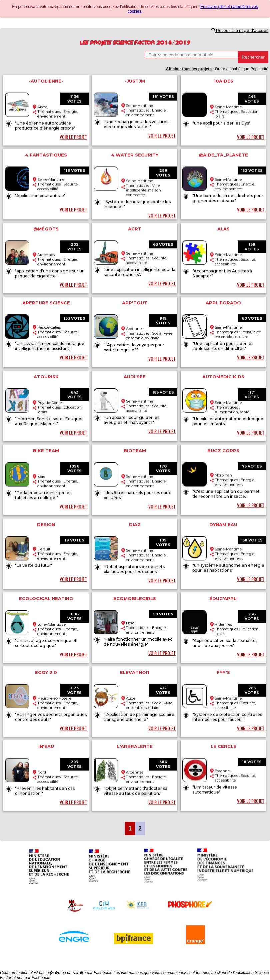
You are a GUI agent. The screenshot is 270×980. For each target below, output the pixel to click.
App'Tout (135, 303)
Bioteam (135, 451)
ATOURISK (46, 377)
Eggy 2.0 (46, 672)
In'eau (46, 746)
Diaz (135, 524)
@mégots (46, 229)
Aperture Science (46, 303)
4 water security (135, 155)
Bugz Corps (223, 451)
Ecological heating (46, 598)
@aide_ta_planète (223, 155)
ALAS (223, 229)
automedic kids (223, 377)
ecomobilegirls (135, 598)
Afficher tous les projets (188, 69)
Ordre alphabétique (232, 69)
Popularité (259, 69)
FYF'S (223, 672)
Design (46, 524)
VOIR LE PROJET (73, 137)
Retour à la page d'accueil (240, 30)
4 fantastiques (46, 155)
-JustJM (135, 81)
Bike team (46, 451)
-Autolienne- (46, 81)
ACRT (135, 229)
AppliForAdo (223, 303)
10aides (223, 81)
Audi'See (135, 377)
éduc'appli (223, 598)
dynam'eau (223, 524)
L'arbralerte (135, 746)
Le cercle (223, 746)
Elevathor (135, 672)
